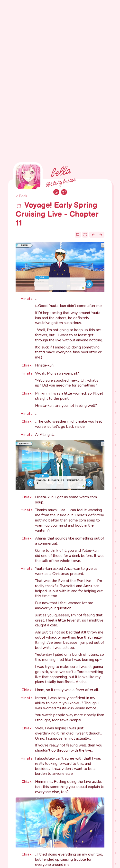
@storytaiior (60, 182)
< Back (21, 196)
